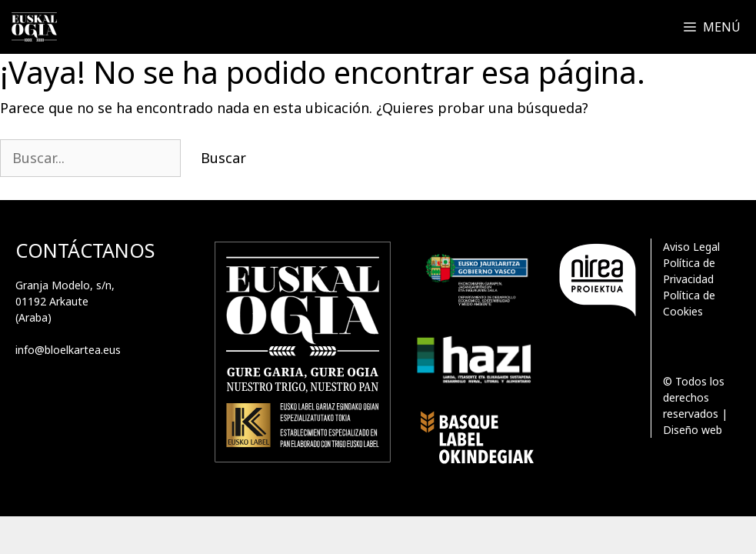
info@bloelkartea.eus (68, 350)
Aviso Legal (691, 247)
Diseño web (693, 430)
